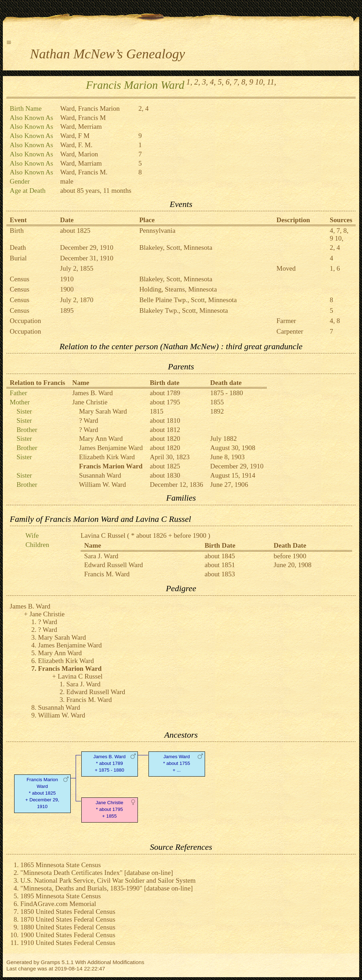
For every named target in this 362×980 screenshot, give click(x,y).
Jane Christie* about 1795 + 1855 (109, 809)
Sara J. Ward (101, 556)
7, (236, 82)
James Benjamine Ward (111, 448)
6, (229, 82)
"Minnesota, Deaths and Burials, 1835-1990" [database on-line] (107, 888)
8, (244, 82)
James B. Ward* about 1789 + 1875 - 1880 (109, 763)
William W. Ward (102, 485)
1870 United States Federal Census (68, 919)
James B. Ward (92, 393)
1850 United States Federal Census (68, 912)
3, (205, 82)
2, (197, 82)
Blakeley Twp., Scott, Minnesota (184, 310)
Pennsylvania (157, 230)
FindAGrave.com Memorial (58, 904)
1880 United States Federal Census (68, 927)
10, (260, 82)
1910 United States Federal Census (68, 943)
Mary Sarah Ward (103, 411)
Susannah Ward (100, 475)
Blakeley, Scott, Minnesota (176, 247)
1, (189, 82)
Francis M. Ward (107, 574)
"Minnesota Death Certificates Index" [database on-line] (97, 873)
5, (221, 82)
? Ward (88, 420)
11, (271, 82)
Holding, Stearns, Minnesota (178, 289)
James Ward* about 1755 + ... (176, 763)
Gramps (50, 962)
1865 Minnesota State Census (61, 865)
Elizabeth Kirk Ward (107, 457)
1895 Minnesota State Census (61, 896)
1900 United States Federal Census (68, 935)
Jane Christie (90, 402)
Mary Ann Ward (101, 439)
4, (213, 82)
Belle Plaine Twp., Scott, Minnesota (188, 300)
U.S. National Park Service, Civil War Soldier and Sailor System (108, 880)
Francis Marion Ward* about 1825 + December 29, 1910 (42, 793)
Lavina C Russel (103, 535)
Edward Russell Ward (114, 565)
